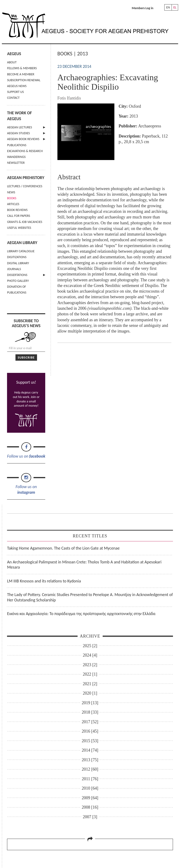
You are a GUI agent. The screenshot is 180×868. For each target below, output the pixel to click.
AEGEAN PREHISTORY (26, 178)
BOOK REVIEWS (17, 210)
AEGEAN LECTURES (19, 127)
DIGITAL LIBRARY (18, 263)
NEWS (11, 192)
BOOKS (12, 198)
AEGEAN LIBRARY (22, 243)
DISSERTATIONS (17, 275)
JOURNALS (14, 269)
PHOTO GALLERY (18, 281)
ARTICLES (13, 204)
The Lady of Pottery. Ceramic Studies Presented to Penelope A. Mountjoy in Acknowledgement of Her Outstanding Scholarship (90, 597)
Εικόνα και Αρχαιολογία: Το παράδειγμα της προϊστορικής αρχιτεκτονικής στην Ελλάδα (81, 614)
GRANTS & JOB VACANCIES (25, 222)
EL (175, 7)
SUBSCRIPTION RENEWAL (24, 80)
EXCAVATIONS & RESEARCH (25, 151)
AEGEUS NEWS (17, 86)
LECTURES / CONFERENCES (25, 186)
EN (168, 7)
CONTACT (13, 98)
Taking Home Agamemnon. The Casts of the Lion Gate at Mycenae (63, 548)
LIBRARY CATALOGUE (21, 251)
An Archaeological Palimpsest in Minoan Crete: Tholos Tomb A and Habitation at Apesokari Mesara (84, 565)
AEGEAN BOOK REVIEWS (23, 139)
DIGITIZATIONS (17, 257)
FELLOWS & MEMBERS (22, 68)
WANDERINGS (16, 157)
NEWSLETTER (16, 163)
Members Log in (142, 8)
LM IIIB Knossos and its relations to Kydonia (44, 581)
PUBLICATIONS (17, 145)
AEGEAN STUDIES (18, 133)
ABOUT (12, 62)
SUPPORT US (15, 92)
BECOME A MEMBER (21, 74)
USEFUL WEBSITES (19, 228)
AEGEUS (14, 54)
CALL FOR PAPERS (19, 216)
